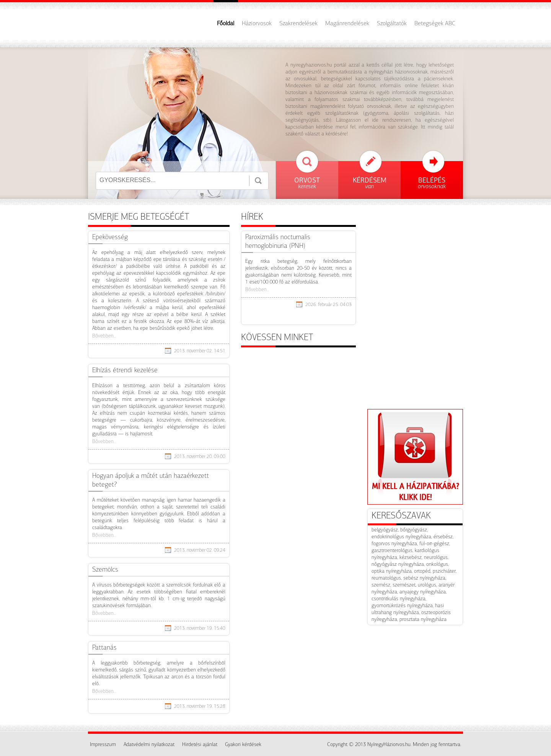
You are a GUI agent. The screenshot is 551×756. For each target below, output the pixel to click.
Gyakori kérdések (243, 745)
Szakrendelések (298, 24)
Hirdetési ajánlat (200, 745)
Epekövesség (110, 237)
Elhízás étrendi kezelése (125, 371)
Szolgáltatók (392, 24)
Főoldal (226, 24)
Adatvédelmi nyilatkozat (149, 745)
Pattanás (104, 648)
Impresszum (103, 745)
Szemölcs (105, 570)
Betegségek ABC (435, 24)
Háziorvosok (257, 24)
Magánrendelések (347, 24)
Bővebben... (104, 336)
